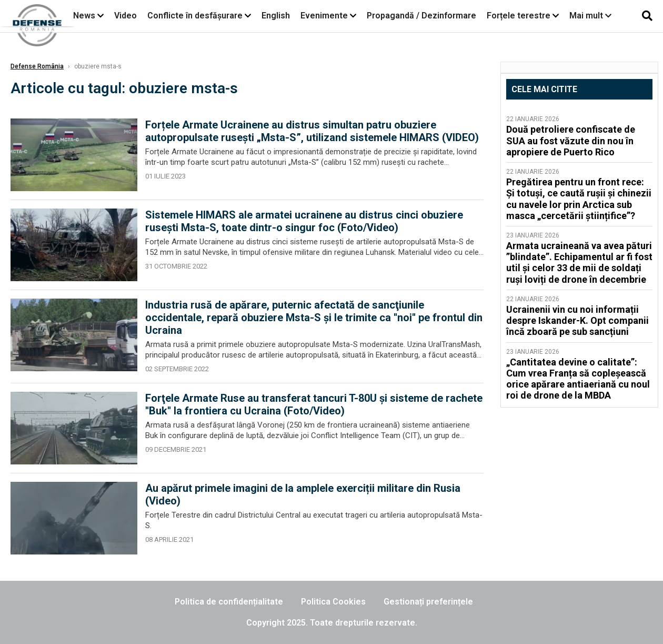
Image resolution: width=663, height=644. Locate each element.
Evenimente (324, 16)
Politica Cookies (333, 602)
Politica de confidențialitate (229, 602)
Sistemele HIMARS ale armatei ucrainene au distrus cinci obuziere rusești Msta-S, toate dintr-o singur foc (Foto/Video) (304, 221)
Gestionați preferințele (428, 602)
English (276, 16)
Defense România (37, 66)
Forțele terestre (519, 16)
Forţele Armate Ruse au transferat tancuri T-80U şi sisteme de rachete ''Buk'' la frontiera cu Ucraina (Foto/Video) (314, 404)
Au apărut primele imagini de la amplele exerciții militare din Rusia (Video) (303, 494)
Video (125, 16)
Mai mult (590, 16)
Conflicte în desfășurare (195, 16)
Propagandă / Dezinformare (421, 16)
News (84, 16)
